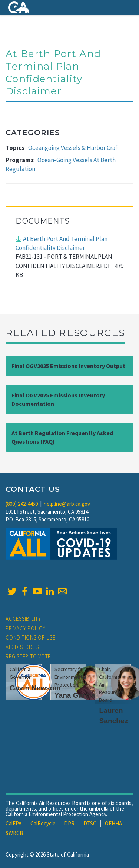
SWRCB (14, 833)
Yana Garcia (75, 695)
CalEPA (14, 823)
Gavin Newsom (35, 688)
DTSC (90, 823)
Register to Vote (28, 656)
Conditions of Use (31, 637)
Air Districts (22, 647)
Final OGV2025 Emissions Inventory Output (68, 366)
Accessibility (23, 619)
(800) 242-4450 (22, 504)
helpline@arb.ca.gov (67, 504)
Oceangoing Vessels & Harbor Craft (74, 148)
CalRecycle (43, 823)
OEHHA (113, 823)
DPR (69, 823)
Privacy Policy (26, 628)
